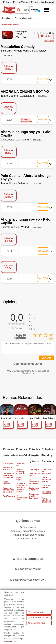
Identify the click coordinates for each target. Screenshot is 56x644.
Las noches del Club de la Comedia (8, 476)
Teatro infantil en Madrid (46, 480)
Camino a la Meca (34, 475)
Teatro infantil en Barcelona (46, 500)
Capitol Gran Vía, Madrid (15, 140)
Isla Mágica (8, 463)
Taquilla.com (9, 7)
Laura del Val (20, 464)
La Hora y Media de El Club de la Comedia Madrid (21, 488)
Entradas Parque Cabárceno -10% (28, 580)
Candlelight (34, 470)
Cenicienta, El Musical (34, 489)
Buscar (32, 10)
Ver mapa (8, 55)
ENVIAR (46, 358)
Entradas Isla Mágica (42, 2)
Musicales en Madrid (46, 493)
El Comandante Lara (22, 498)
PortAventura (9, 496)
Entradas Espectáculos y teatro (37, 455)
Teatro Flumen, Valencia (14, 183)
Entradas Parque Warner (16, 2)
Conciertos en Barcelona (47, 471)
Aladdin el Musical (8, 469)
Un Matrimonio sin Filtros (34, 482)
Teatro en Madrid (46, 487)
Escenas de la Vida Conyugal (34, 496)
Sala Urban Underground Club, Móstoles (24, 51)
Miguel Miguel (19, 479)
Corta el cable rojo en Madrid (20, 471)
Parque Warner (6, 483)
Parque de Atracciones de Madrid (9, 490)
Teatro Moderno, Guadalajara (17, 96)
